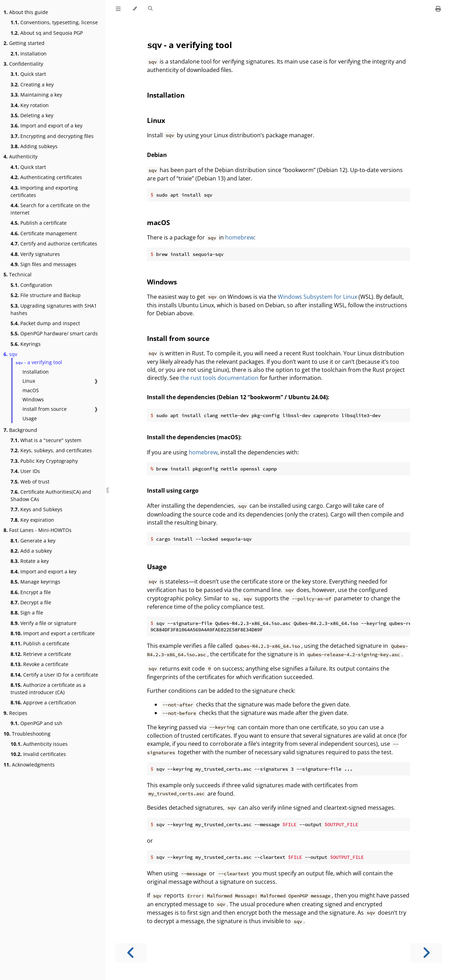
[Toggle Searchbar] (150, 9)
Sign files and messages (43, 264)
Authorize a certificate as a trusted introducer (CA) (48, 689)
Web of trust (30, 482)
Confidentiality (23, 64)
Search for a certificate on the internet (50, 209)
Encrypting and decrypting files (52, 136)
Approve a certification (43, 702)
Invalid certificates (38, 754)
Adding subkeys (34, 146)
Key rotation (30, 105)
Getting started (24, 43)
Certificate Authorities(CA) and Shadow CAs (51, 495)
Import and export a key (43, 571)
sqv (10, 354)
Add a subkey (31, 551)
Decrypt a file (31, 602)
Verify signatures (35, 254)
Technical (18, 274)
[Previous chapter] (131, 953)
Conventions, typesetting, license (54, 22)
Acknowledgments (29, 765)
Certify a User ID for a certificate (54, 675)
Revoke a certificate (39, 664)
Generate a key (33, 541)
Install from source (45, 409)
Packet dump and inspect (45, 323)
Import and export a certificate (53, 633)
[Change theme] (135, 9)
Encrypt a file (31, 592)
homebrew (240, 237)
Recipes (15, 713)
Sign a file (27, 613)
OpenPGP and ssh (36, 723)
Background (20, 430)
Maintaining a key (36, 95)
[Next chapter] (426, 953)
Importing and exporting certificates (44, 191)
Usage (30, 418)
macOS (31, 390)
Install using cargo (173, 491)
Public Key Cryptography (44, 461)
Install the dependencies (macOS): (194, 437)
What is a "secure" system (46, 440)
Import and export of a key (46, 126)
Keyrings (26, 344)
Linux (29, 381)
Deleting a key (32, 115)
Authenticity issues (39, 744)
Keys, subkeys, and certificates (51, 450)
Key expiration (32, 520)
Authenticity (21, 156)
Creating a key (32, 84)
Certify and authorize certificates (54, 244)
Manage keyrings (35, 582)
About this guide (26, 12)
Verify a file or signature (43, 623)
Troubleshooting (27, 734)
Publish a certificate (39, 223)
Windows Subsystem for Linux (317, 297)
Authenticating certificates (46, 177)
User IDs (25, 471)
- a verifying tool (39, 362)
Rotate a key (30, 561)
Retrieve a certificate (41, 654)
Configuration (31, 285)
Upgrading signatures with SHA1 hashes (54, 309)
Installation (29, 54)
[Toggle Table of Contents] (118, 9)
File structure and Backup (46, 295)
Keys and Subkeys (36, 509)
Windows (33, 399)
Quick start (28, 74)
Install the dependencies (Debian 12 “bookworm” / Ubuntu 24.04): (238, 397)
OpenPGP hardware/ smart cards (54, 333)
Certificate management (44, 233)
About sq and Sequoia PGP (47, 33)
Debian (157, 155)
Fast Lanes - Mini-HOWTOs (38, 530)
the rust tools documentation (219, 378)
